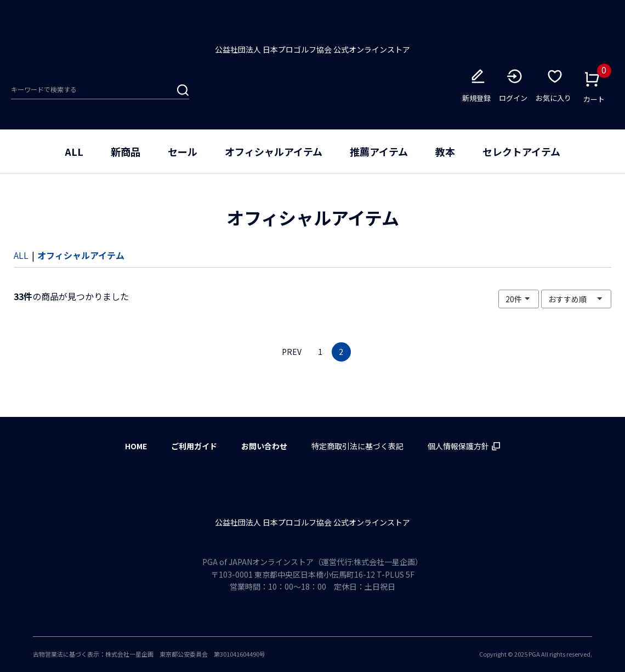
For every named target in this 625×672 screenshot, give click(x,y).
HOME (136, 446)
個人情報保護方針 (464, 446)
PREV (292, 355)
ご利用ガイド (194, 446)
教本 (445, 155)
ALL (74, 155)
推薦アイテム (379, 155)
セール (183, 155)
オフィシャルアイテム (274, 155)
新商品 (126, 155)
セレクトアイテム (521, 155)
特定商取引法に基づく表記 (357, 446)
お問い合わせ (264, 446)
